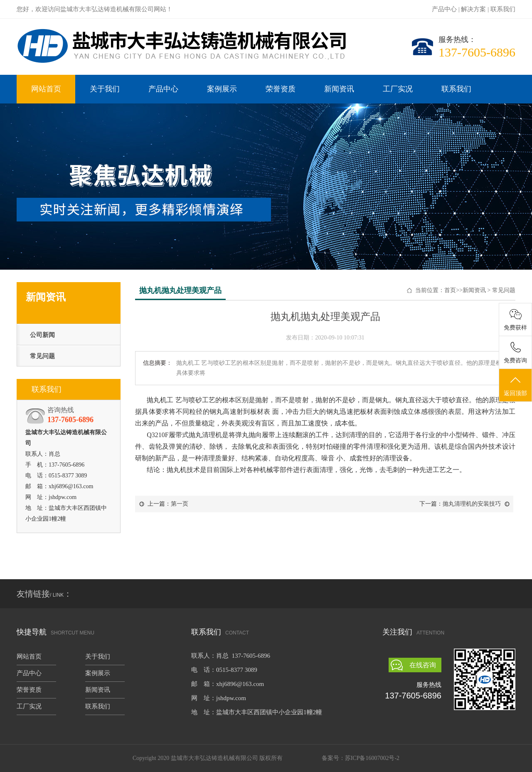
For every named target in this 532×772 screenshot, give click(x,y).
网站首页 (46, 89)
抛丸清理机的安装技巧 (472, 504)
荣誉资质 (281, 89)
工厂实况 (398, 89)
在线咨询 (423, 665)
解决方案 (473, 9)
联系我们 (503, 9)
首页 (450, 290)
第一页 (180, 504)
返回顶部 (515, 386)
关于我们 (105, 89)
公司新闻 (42, 335)
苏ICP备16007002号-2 (372, 758)
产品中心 (444, 9)
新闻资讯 (339, 89)
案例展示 (222, 89)
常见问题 (42, 356)
